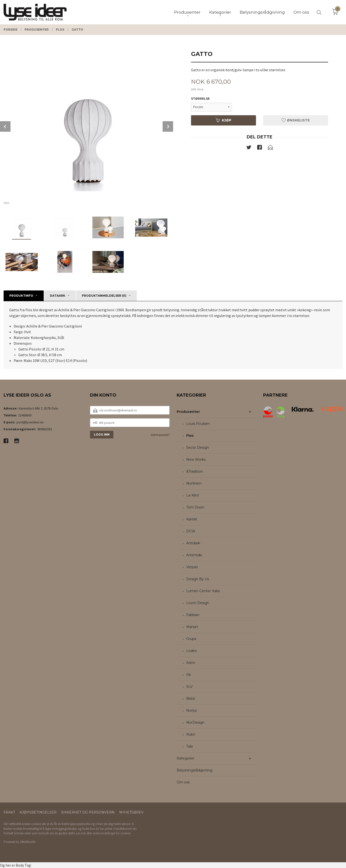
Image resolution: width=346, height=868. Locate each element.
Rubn (191, 734)
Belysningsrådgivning (194, 770)
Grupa (191, 639)
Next (168, 126)
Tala (189, 746)
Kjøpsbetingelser (38, 812)
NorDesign (195, 722)
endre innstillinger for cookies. (112, 833)
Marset (192, 627)
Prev (5, 126)
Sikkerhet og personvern (88, 812)
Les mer (81, 833)
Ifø (189, 675)
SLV (189, 687)
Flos (190, 436)
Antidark (193, 543)
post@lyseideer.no (30, 422)
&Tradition (194, 471)
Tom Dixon (195, 507)
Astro (191, 663)
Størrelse (200, 99)
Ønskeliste (296, 120)
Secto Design (198, 448)
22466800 (25, 415)
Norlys (192, 710)
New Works (196, 459)
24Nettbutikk (28, 842)
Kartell (192, 519)
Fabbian (193, 615)
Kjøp (224, 120)
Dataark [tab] (58, 296)
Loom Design (198, 603)
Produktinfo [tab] (21, 296)
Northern (194, 483)
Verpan (192, 567)
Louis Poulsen (198, 424)
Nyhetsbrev (131, 812)
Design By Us (198, 579)
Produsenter (188, 412)
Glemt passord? (160, 435)
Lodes (191, 651)
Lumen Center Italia (203, 591)
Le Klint (193, 495)
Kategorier (186, 758)
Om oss (183, 782)
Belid (190, 699)
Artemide (194, 555)
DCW (191, 531)
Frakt (9, 812)
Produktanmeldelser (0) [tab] (104, 296)
